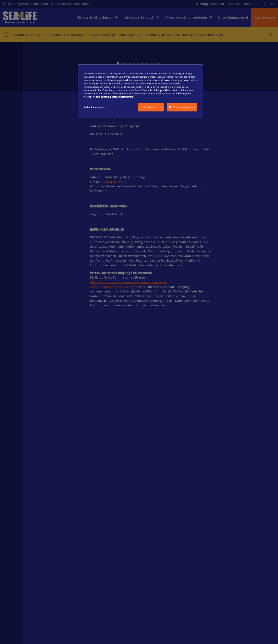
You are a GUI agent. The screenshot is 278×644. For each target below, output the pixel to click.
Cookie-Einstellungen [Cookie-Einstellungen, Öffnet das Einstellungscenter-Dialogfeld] (95, 107)
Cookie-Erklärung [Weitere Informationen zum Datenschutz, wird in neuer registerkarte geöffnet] (102, 97)
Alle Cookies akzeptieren (182, 107)
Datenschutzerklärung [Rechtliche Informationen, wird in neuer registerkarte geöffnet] (122, 97)
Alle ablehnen (151, 107)
